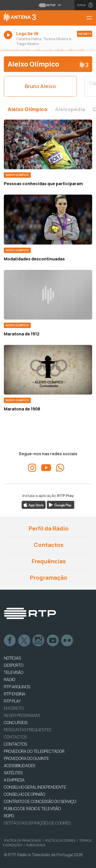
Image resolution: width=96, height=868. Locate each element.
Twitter (24, 641)
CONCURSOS (16, 723)
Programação (48, 578)
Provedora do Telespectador (34, 751)
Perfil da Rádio (48, 528)
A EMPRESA (14, 780)
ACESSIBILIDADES (19, 766)
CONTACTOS (15, 744)
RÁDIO (9, 680)
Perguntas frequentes (28, 730)
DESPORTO (14, 665)
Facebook (10, 641)
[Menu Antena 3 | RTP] (91, 18)
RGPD (9, 816)
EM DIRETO (14, 708)
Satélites (13, 773)
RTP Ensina (15, 694)
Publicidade (36, 845)
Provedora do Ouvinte (26, 758)
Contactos (48, 545)
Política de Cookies (60, 840)
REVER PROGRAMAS (22, 715)
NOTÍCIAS (12, 658)
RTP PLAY (12, 701)
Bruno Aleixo (40, 86)
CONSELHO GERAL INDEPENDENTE (35, 787)
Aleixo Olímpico (28, 109)
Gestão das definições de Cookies (37, 823)
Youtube (53, 641)
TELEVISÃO (14, 672)
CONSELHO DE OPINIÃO (24, 794)
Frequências (48, 561)
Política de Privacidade (23, 840)
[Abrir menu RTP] (48, 5)
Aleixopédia (70, 109)
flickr (67, 641)
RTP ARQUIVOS (17, 687)
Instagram (39, 641)
